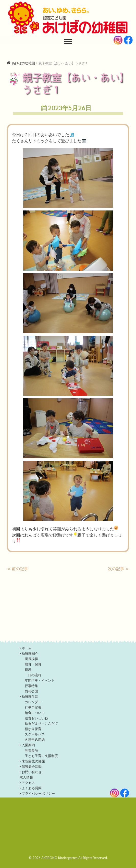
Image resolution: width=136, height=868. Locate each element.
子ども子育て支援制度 (41, 756)
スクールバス (35, 734)
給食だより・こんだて (41, 723)
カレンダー (33, 702)
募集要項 (31, 750)
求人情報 (26, 777)
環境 (28, 670)
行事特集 (31, 686)
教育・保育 (33, 664)
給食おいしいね (36, 718)
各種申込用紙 (35, 740)
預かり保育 (33, 729)
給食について (35, 713)
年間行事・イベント (40, 680)
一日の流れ (33, 675)
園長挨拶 (31, 659)
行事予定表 (33, 707)
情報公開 (31, 691)
